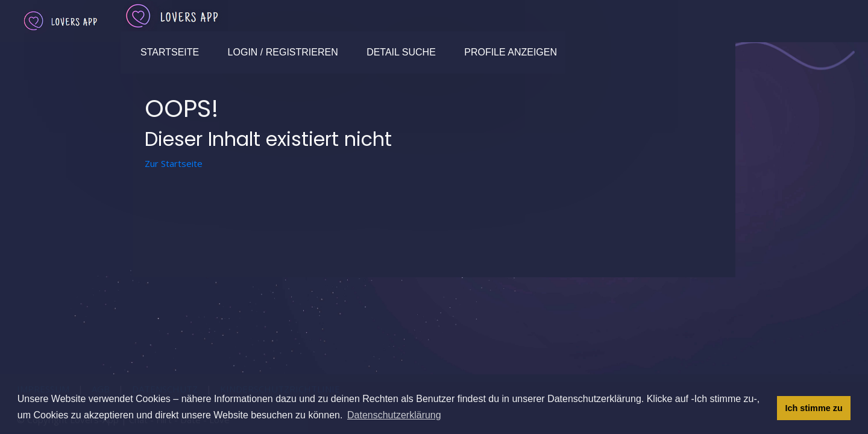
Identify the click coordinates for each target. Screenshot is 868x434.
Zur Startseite (174, 163)
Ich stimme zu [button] (814, 408)
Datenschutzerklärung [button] (394, 415)
